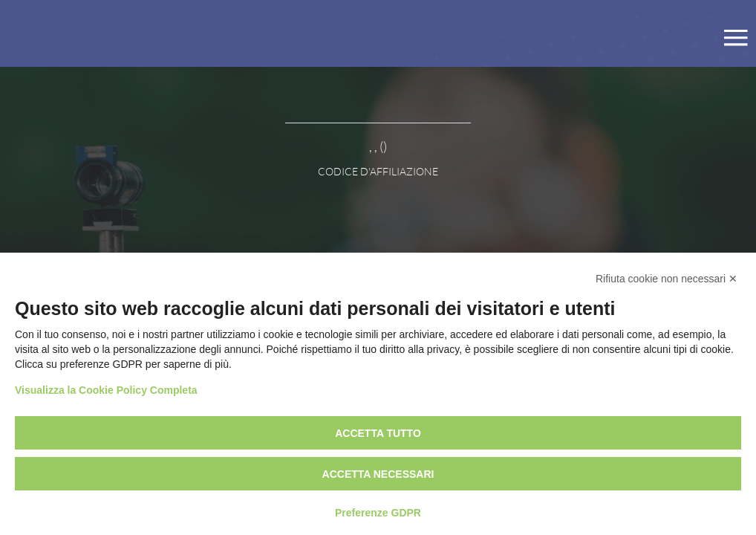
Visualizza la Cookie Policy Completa (106, 390)
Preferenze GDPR (378, 513)
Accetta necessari (378, 474)
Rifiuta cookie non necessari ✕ (667, 279)
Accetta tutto (378, 433)
